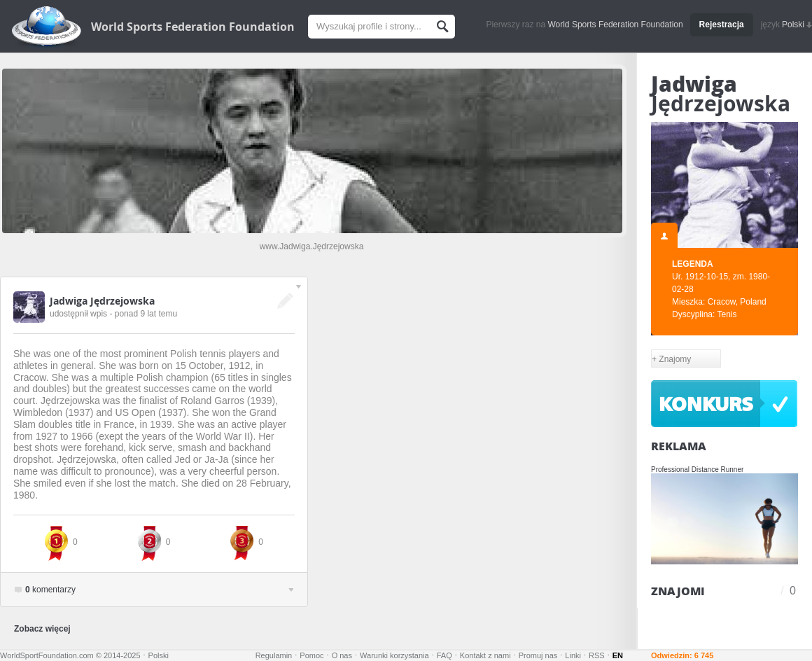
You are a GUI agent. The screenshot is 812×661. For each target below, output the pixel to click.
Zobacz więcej (42, 629)
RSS (597, 656)
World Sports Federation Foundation (193, 27)
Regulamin (274, 656)
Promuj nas (538, 656)
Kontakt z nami (485, 656)
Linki (573, 656)
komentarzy (159, 590)
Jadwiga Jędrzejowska (102, 301)
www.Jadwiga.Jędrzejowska (312, 246)
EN (618, 656)
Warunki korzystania (394, 656)
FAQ (444, 656)
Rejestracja (722, 25)
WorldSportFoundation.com (47, 655)
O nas (342, 656)
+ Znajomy (671, 359)
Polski (797, 25)
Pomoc (311, 656)
